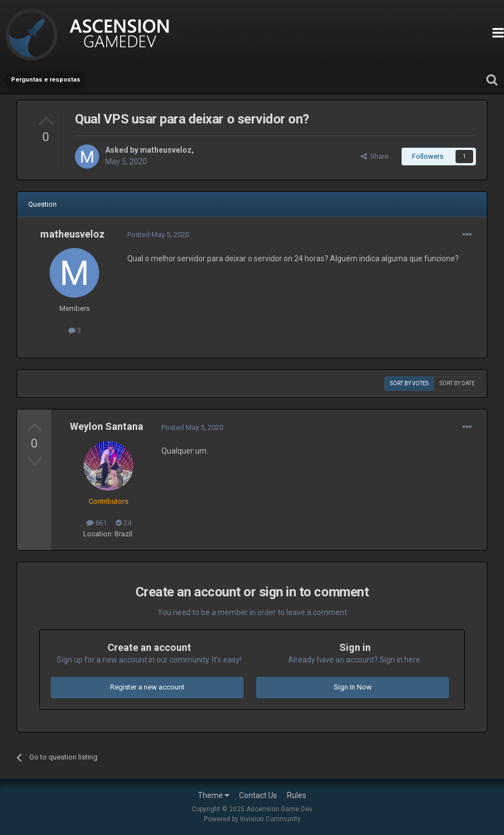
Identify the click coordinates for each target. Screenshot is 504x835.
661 (97, 523)
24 (123, 523)
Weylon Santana (107, 426)
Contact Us (258, 795)
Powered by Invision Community (252, 819)
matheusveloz (166, 150)
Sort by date (457, 383)
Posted (158, 235)
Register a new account (147, 687)
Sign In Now (353, 687)
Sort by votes (409, 383)
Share (375, 156)
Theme (213, 795)
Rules (297, 795)
